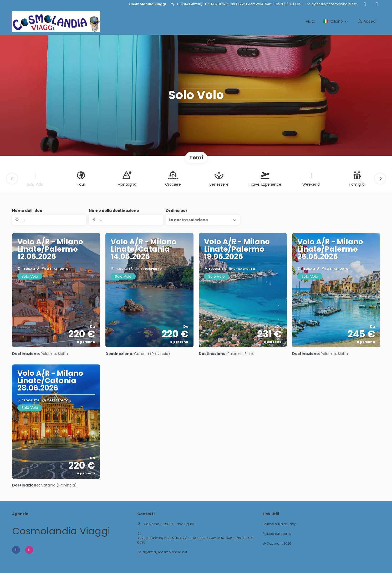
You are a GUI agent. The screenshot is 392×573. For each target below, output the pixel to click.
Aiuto (310, 21)
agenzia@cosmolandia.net (334, 4)
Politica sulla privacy (279, 524)
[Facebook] (365, 4)
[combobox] (126, 220)
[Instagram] (377, 4)
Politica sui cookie (277, 534)
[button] (12, 179)
